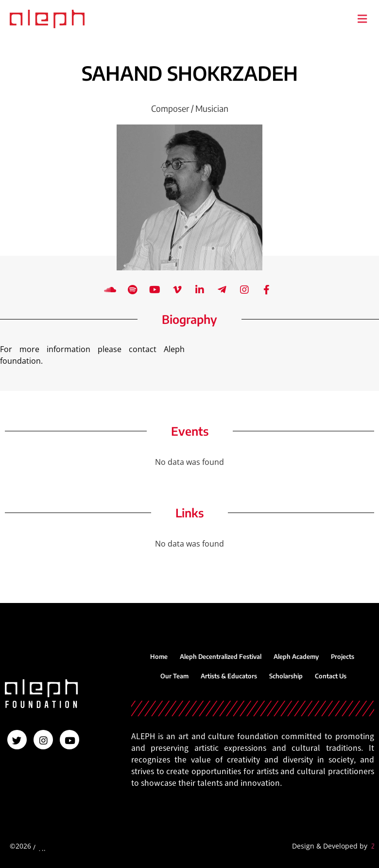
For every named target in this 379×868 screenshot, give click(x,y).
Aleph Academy (296, 656)
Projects (343, 656)
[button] (362, 19)
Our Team (174, 676)
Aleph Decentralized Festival (221, 656)
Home (159, 656)
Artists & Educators (229, 676)
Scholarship (286, 676)
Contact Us (331, 676)
